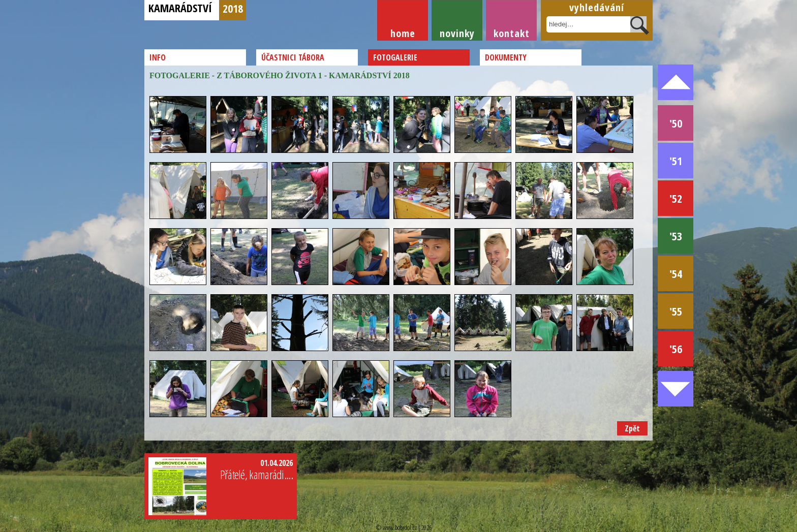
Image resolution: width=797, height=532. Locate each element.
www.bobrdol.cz (400, 527)
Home (403, 33)
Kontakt (512, 33)
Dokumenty (506, 57)
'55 (676, 311)
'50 (676, 123)
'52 (676, 198)
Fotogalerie (395, 57)
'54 (676, 273)
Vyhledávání (597, 7)
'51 (676, 161)
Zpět (632, 428)
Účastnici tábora (293, 57)
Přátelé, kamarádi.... (256, 474)
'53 (676, 236)
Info (158, 57)
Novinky (457, 33)
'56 (676, 349)
